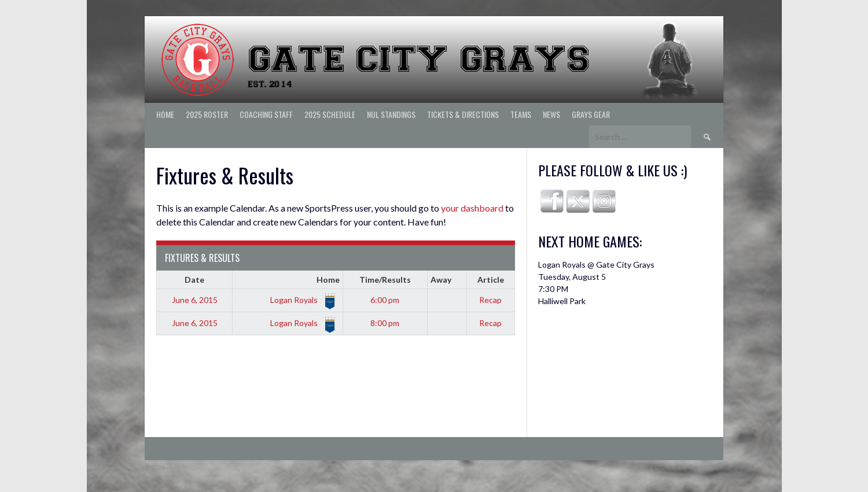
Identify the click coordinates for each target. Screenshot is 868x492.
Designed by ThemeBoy (685, 467)
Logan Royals (303, 300)
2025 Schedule (330, 114)
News (551, 114)
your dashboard (472, 208)
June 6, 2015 (195, 300)
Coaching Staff (266, 114)
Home (165, 114)
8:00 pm (385, 323)
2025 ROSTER (207, 114)
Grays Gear (591, 114)
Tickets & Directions (463, 114)
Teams (521, 114)
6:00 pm (385, 300)
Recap (490, 300)
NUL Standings (391, 114)
